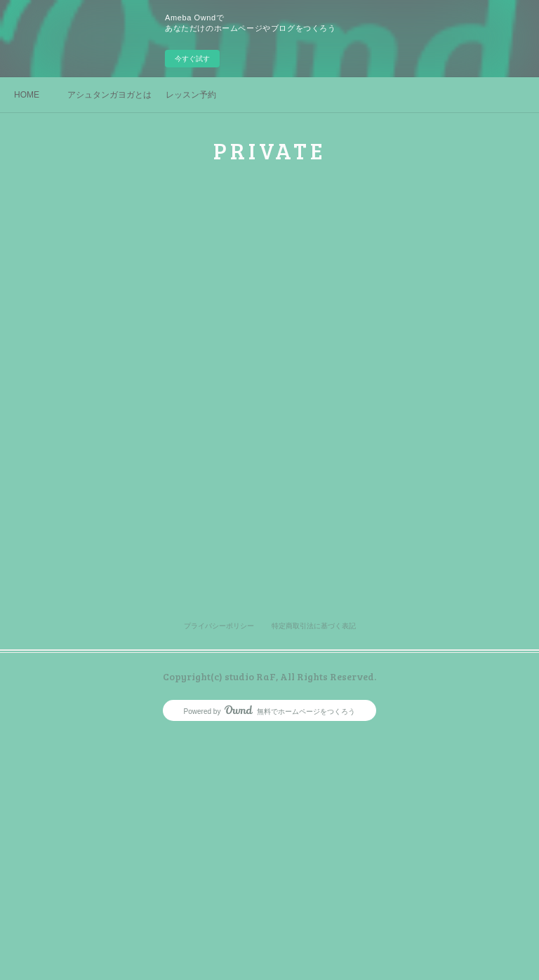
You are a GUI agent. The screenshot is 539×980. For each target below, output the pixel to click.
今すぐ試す (192, 59)
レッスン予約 (191, 95)
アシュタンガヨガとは (109, 95)
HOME (27, 95)
